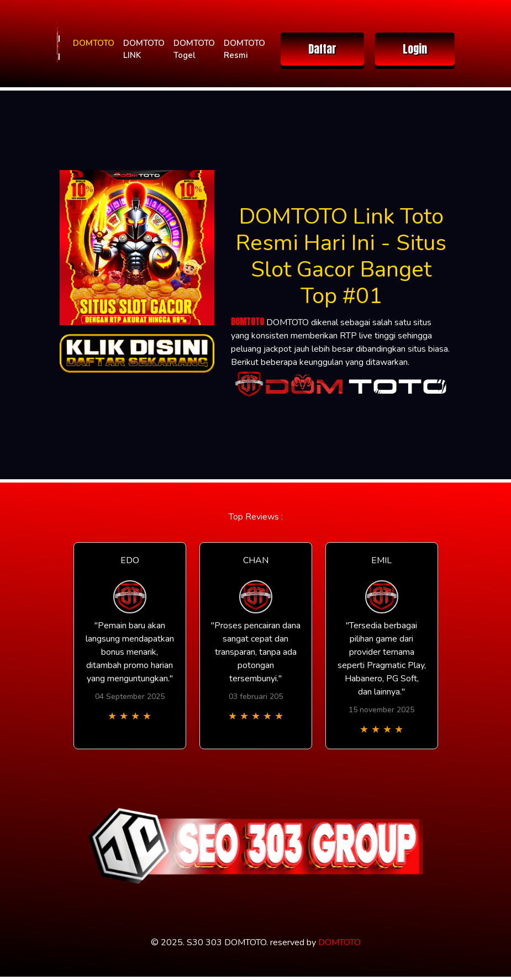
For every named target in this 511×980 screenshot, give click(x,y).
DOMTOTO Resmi (244, 49)
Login (415, 49)
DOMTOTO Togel (194, 49)
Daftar (322, 49)
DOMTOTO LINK (144, 49)
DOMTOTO (94, 43)
